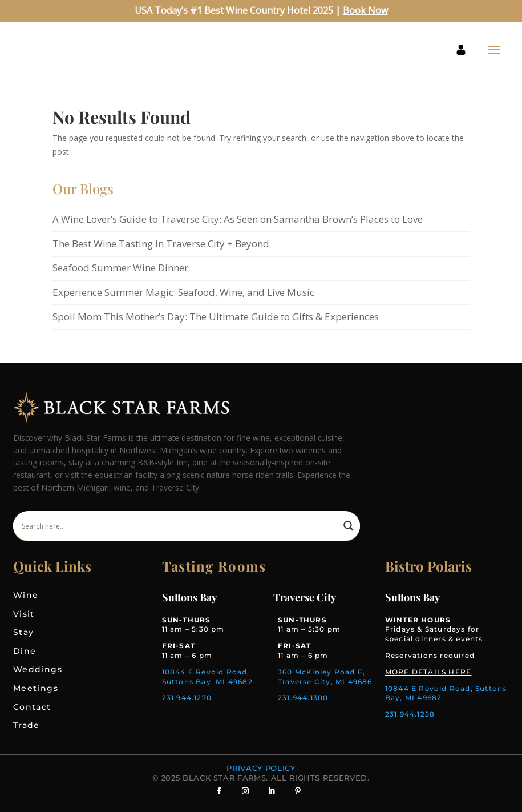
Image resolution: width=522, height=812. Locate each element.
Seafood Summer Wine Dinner (120, 268)
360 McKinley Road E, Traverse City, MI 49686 (325, 677)
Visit (24, 614)
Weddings (38, 669)
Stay (24, 632)
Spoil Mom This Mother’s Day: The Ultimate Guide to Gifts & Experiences (216, 317)
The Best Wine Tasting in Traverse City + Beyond (161, 244)
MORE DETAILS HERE (428, 672)
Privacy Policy (261, 768)
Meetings (36, 688)
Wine (26, 595)
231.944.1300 (303, 698)
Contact (32, 707)
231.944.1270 (187, 698)
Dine (25, 651)
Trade (27, 725)
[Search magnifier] (349, 526)
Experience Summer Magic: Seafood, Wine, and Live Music (183, 292)
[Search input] (180, 526)
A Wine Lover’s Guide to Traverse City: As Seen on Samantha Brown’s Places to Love (238, 219)
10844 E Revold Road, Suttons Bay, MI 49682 (207, 677)
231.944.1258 (410, 714)
